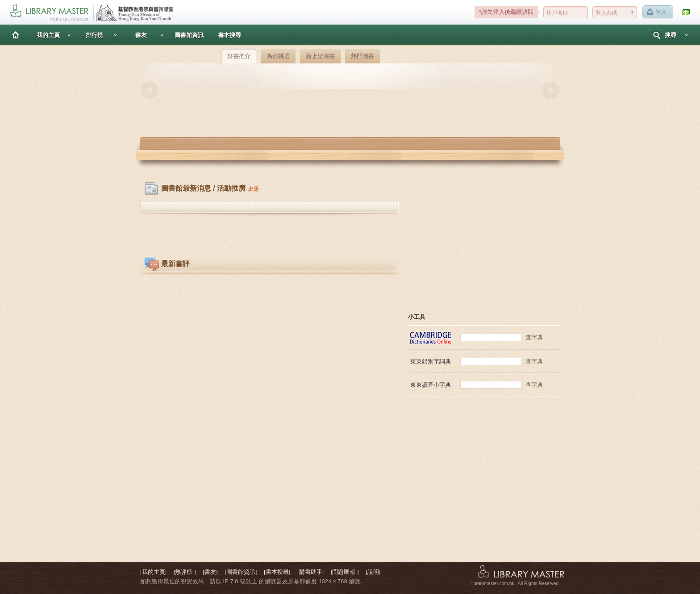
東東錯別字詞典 (431, 362)
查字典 (534, 337)
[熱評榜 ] (185, 572)
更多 (254, 188)
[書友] (210, 572)
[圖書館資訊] (241, 572)
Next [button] (550, 90)
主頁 (16, 35)
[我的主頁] (153, 572)
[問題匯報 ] (345, 572)
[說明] (373, 572)
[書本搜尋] (277, 572)
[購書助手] (310, 572)
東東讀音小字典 (431, 385)
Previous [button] (150, 90)
